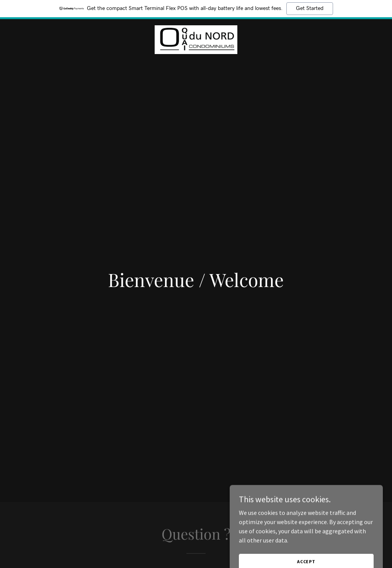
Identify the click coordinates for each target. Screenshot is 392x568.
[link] (196, 39)
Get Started (310, 8)
